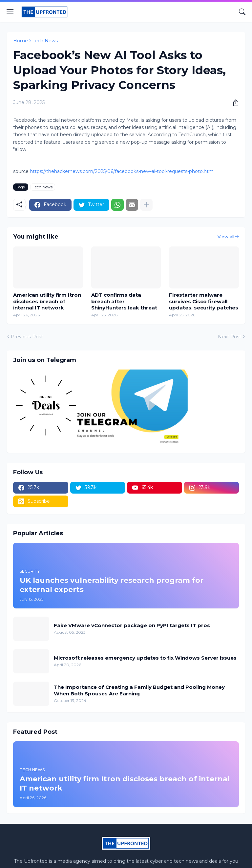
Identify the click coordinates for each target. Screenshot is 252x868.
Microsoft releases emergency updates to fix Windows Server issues (145, 658)
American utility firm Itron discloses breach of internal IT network (47, 301)
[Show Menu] (10, 12)
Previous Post (27, 337)
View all (226, 237)
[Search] (242, 12)
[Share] (233, 103)
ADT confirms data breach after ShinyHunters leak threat (124, 301)
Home (21, 41)
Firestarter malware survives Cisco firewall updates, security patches (204, 301)
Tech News (45, 41)
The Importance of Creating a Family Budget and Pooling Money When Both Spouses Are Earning (139, 690)
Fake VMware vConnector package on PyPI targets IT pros (132, 625)
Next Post (230, 337)
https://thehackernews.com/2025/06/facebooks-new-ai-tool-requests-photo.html (122, 171)
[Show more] (146, 205)
